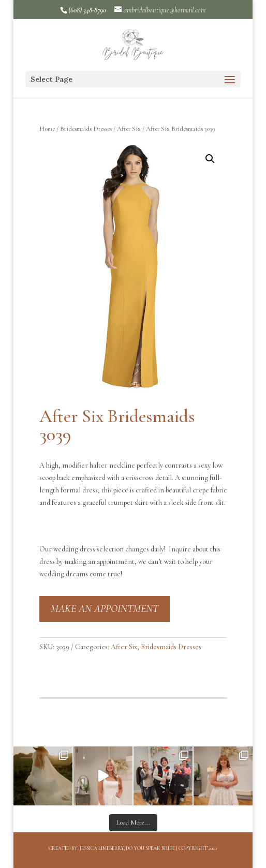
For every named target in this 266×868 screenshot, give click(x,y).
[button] (210, 159)
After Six (129, 129)
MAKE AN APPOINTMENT (105, 609)
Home (47, 129)
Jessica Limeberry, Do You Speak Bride (127, 848)
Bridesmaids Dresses (86, 129)
